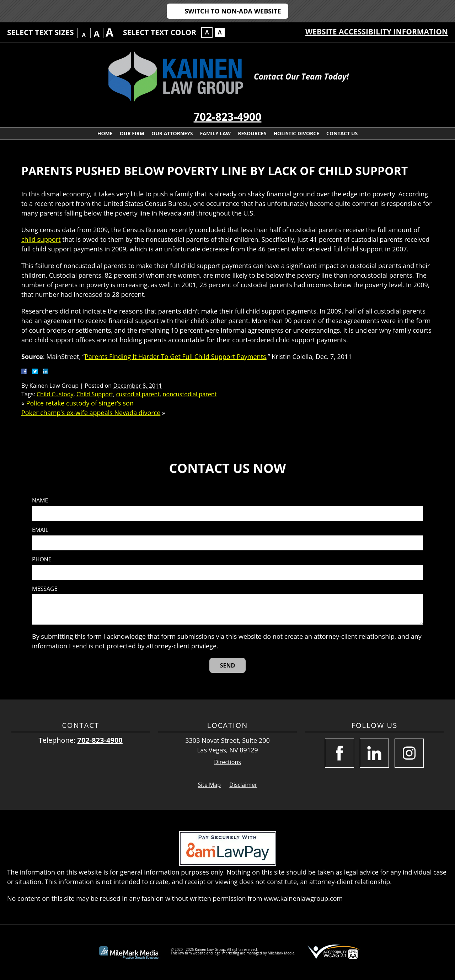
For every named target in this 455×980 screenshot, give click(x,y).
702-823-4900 (228, 117)
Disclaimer (243, 785)
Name (40, 500)
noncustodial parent (189, 394)
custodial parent (138, 394)
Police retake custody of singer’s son (80, 403)
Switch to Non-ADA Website (233, 11)
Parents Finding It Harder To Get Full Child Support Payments (175, 356)
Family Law (216, 133)
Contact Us (342, 133)
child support (41, 239)
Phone (42, 559)
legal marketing (226, 953)
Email (40, 530)
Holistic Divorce (296, 133)
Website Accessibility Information (377, 32)
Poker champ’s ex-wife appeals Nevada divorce (91, 413)
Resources (252, 133)
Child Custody (55, 394)
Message (45, 589)
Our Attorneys (172, 133)
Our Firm (132, 133)
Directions (227, 762)
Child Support (95, 394)
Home (105, 133)
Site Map (209, 785)
